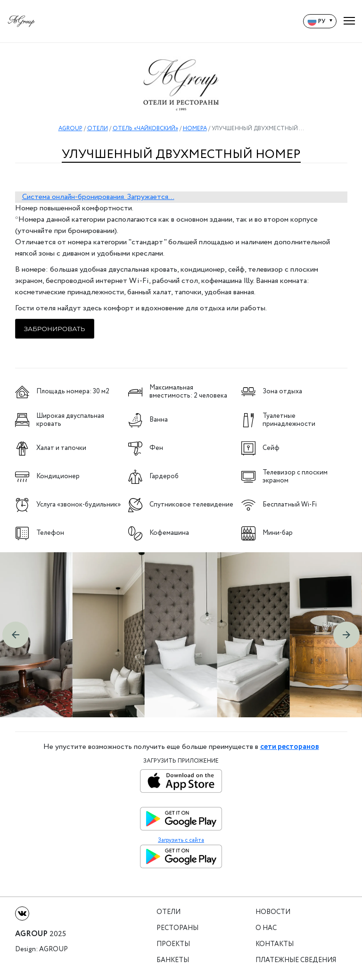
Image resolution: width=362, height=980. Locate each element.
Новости (273, 912)
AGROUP (70, 129)
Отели (169, 912)
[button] (16, 635)
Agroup (53, 950)
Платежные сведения (296, 960)
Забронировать (55, 329)
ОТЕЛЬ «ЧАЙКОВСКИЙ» (145, 129)
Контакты (275, 944)
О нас (266, 928)
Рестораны (177, 928)
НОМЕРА (195, 129)
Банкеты (173, 960)
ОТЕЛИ (98, 129)
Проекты (173, 944)
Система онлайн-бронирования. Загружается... (98, 197)
